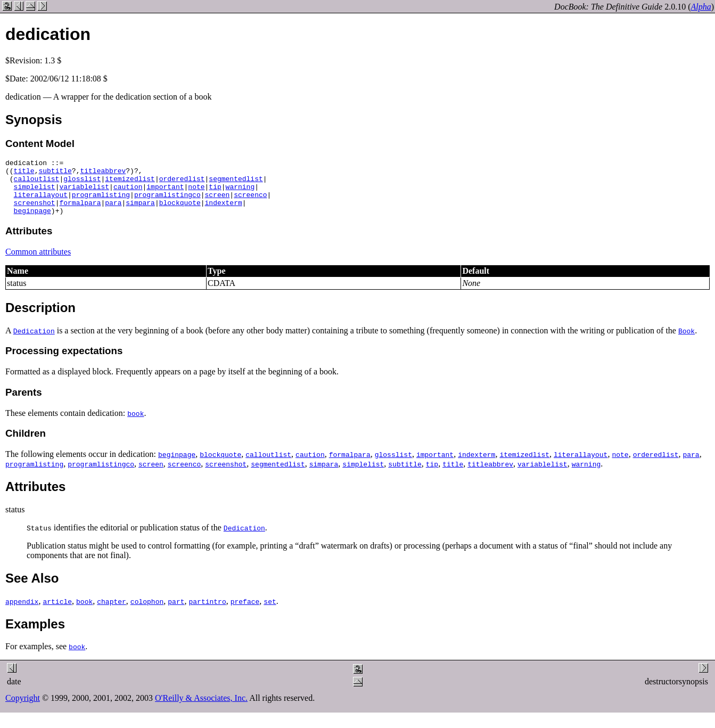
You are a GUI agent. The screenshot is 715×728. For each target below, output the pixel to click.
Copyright (23, 709)
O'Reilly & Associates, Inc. (201, 709)
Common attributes (38, 263)
